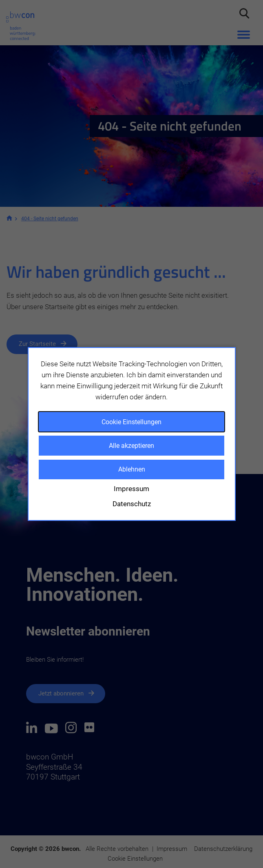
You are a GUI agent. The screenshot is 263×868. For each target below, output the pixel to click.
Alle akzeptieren (131, 446)
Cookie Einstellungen (131, 422)
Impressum (131, 489)
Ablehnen (132, 469)
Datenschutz (132, 504)
